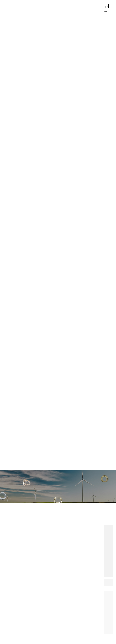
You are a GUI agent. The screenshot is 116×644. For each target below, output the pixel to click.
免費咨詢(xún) (16, 571)
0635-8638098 (41, 580)
